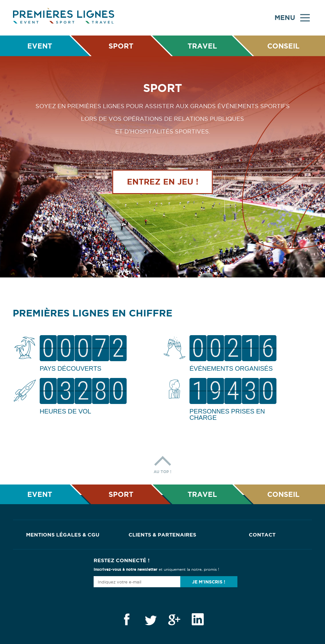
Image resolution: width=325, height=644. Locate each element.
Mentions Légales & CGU (63, 535)
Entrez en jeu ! (163, 182)
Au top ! (162, 463)
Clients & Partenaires (162, 535)
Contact (262, 535)
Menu (292, 18)
